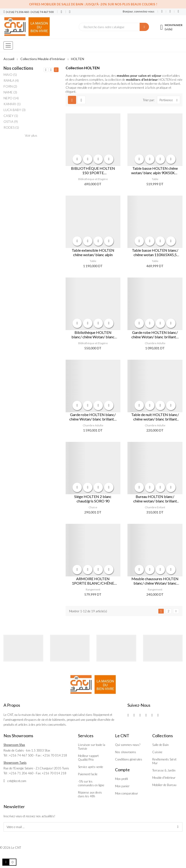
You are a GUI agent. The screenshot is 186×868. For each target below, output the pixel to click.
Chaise (93, 507)
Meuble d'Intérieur (164, 778)
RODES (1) (11, 127)
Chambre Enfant (155, 507)
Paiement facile (88, 774)
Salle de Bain (160, 745)
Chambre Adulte (155, 343)
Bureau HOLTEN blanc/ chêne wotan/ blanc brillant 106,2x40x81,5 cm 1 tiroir (155, 499)
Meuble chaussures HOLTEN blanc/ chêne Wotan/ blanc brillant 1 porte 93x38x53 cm (155, 581)
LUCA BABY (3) (15, 110)
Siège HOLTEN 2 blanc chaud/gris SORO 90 (93, 499)
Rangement (93, 589)
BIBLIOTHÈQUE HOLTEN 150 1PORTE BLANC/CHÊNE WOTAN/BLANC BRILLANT (93, 170)
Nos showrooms (126, 752)
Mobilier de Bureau (164, 785)
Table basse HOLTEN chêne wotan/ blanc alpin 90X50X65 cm (155, 170)
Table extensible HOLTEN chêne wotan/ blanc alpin (93, 252)
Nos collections (18, 68)
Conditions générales (129, 759)
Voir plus (31, 135)
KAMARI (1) (12, 104)
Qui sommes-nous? (128, 745)
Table (155, 179)
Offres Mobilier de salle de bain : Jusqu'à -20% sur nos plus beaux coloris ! (93, 4)
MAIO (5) (10, 75)
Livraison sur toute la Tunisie (92, 747)
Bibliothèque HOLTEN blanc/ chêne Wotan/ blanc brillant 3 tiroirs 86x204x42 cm (93, 335)
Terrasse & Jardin (164, 770)
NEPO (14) (11, 98)
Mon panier (122, 786)
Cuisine (157, 752)
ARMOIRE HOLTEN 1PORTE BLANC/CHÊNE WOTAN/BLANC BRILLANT (93, 581)
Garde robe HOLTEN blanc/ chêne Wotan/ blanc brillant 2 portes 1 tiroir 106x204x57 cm (155, 335)
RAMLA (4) (11, 80)
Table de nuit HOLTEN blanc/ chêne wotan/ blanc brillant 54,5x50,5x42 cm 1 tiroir (155, 417)
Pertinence (170, 100)
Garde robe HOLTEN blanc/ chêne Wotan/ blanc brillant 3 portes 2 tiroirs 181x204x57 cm (93, 417)
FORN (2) (10, 86)
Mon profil (121, 779)
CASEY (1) (11, 116)
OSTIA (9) (11, 122)
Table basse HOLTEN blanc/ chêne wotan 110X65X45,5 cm (155, 252)
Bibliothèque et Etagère (93, 179)
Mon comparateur (126, 793)
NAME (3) (10, 92)
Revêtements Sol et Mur (164, 761)
